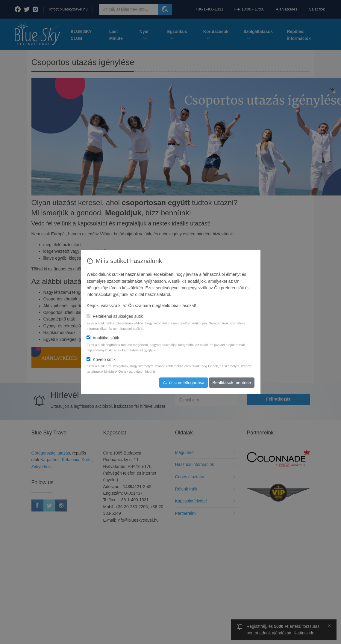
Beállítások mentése (232, 383)
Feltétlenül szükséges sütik (115, 316)
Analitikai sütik (103, 338)
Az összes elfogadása (185, 383)
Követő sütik (101, 359)
